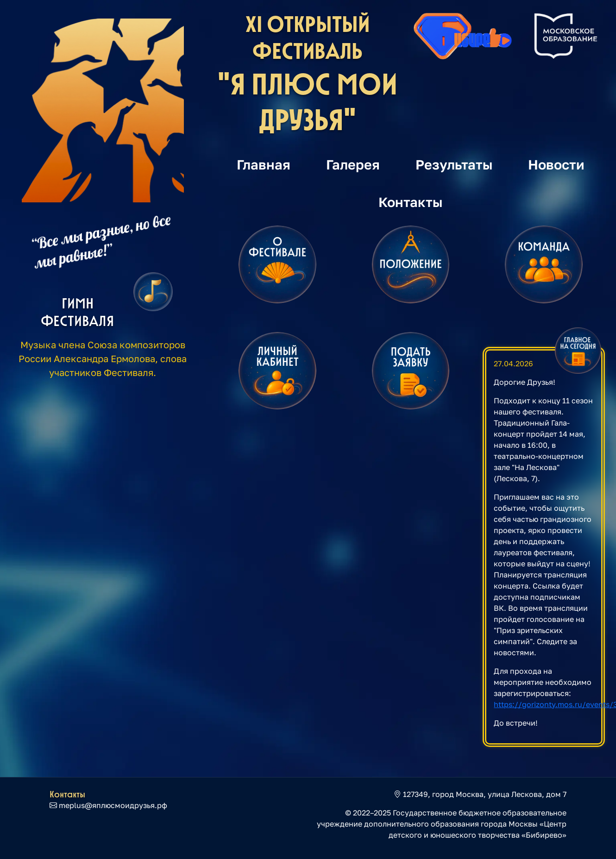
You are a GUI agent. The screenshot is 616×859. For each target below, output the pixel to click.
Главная (264, 164)
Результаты (454, 164)
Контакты (411, 202)
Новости (556, 164)
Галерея (353, 164)
